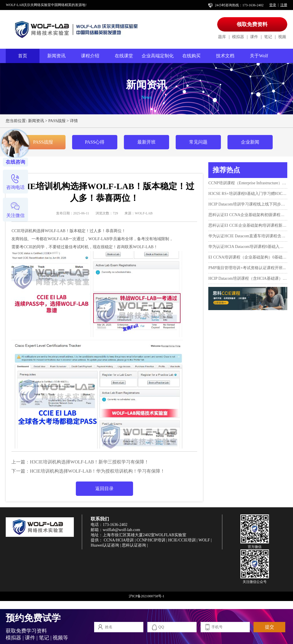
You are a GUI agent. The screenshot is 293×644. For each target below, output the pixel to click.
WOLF (204, 540)
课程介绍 (90, 56)
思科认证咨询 (134, 545)
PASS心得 (95, 142)
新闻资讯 (56, 56)
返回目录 (104, 489)
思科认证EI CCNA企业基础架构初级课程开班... (248, 215)
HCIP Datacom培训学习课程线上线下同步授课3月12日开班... (248, 204)
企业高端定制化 (158, 56)
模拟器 (238, 37)
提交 (270, 627)
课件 (254, 37)
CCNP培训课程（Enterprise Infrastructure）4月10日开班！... (248, 183)
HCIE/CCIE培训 (182, 540)
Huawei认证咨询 (105, 545)
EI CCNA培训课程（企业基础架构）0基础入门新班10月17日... (248, 257)
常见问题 (198, 142)
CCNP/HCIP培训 (151, 540)
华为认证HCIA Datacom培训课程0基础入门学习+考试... (248, 247)
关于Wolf (259, 56)
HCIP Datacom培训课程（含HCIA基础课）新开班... (248, 278)
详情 (74, 121)
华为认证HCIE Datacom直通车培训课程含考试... (248, 236)
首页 (23, 56)
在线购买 (191, 56)
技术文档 (225, 56)
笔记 (268, 37)
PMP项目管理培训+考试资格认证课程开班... (247, 268)
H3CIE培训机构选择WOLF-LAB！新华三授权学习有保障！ (89, 462)
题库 (222, 37)
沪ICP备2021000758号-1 (147, 596)
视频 (282, 37)
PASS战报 (57, 121)
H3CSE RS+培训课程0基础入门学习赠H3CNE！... (248, 194)
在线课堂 (124, 56)
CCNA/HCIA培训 (119, 540)
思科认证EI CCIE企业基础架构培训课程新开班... (248, 225)
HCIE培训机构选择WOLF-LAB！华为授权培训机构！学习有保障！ (97, 471)
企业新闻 (250, 142)
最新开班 (146, 142)
